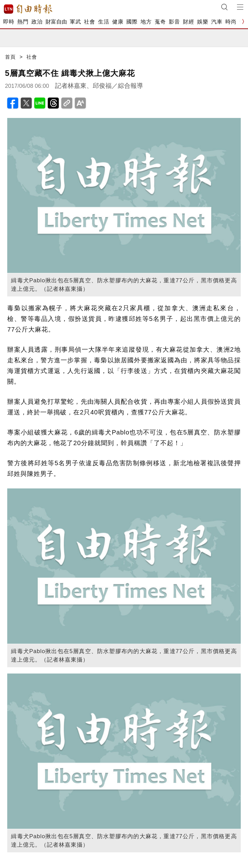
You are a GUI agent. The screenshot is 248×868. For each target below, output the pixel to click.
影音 (174, 22)
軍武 (75, 22)
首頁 (10, 57)
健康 (118, 22)
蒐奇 (160, 22)
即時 (9, 22)
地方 (146, 22)
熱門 (23, 22)
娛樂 (203, 22)
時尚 (231, 22)
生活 (104, 22)
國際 (132, 22)
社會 (89, 22)
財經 (188, 22)
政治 (37, 22)
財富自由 (56, 22)
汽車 (217, 22)
